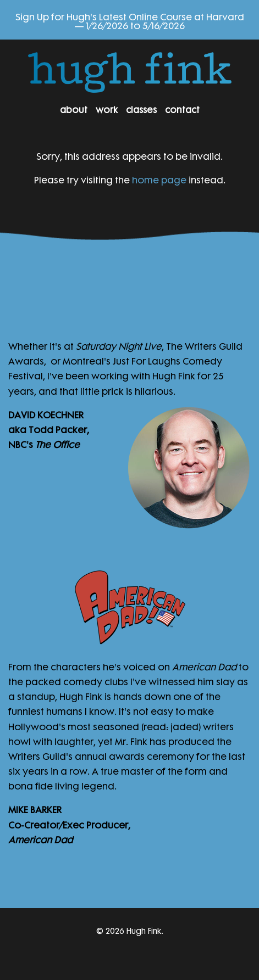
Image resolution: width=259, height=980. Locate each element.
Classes (141, 109)
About (74, 109)
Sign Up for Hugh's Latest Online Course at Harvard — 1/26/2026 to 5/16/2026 (130, 20)
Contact (182, 109)
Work (107, 109)
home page (159, 178)
